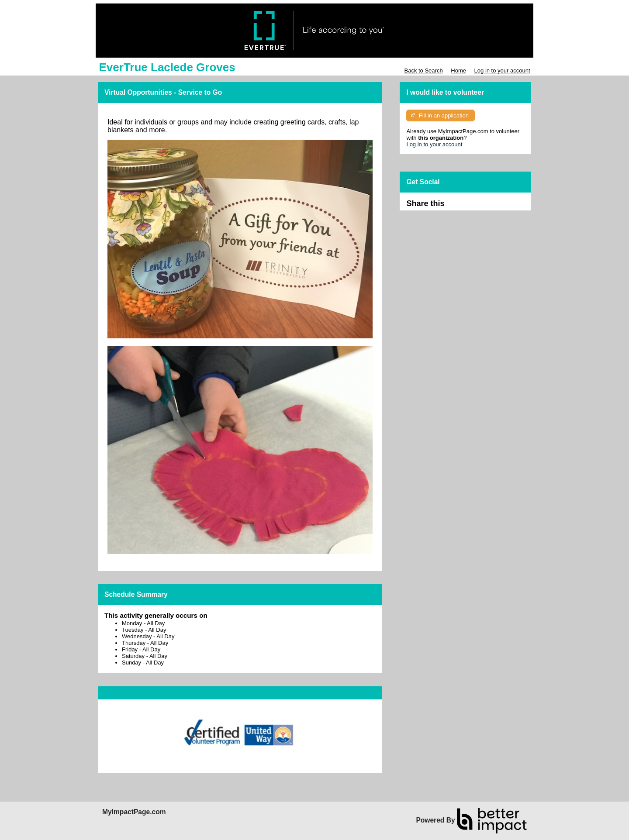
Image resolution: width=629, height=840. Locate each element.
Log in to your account (502, 71)
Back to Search (423, 71)
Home (458, 71)
